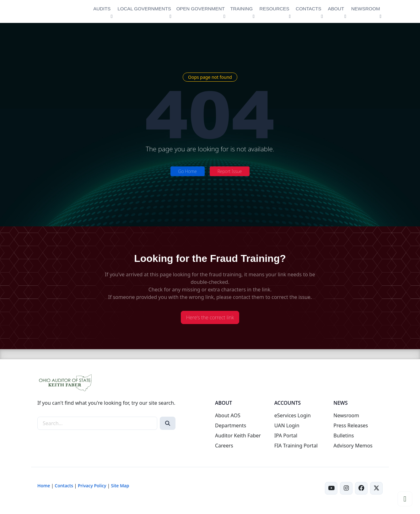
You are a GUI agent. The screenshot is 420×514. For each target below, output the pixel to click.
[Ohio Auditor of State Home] (61, 11)
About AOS (228, 415)
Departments (231, 425)
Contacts (64, 486)
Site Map (120, 486)
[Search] (168, 423)
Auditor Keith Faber (238, 436)
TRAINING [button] (241, 9)
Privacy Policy (92, 486)
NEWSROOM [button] (366, 9)
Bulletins (344, 436)
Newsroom (346, 415)
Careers (224, 446)
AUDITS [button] (102, 9)
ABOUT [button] (336, 9)
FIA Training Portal (296, 446)
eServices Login (293, 415)
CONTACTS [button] (308, 9)
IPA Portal (286, 436)
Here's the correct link (210, 317)
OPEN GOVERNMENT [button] (201, 9)
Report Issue (230, 171)
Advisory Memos (353, 446)
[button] (405, 499)
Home (44, 486)
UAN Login (287, 425)
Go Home (188, 171)
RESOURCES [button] (275, 9)
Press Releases (351, 425)
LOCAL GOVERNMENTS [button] (144, 9)
